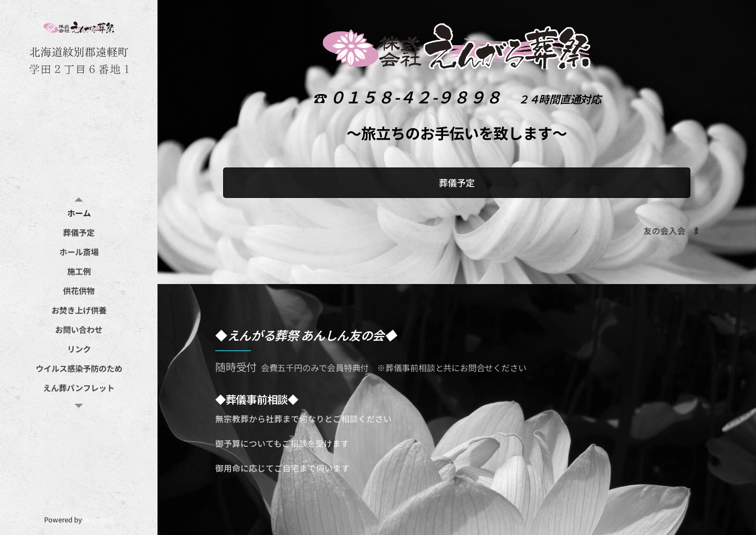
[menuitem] (79, 213)
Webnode (99, 520)
